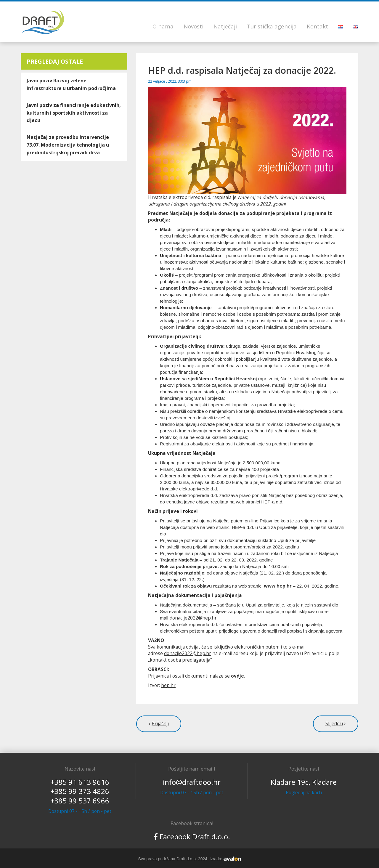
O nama (163, 26)
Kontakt (317, 26)
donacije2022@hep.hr (193, 618)
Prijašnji (160, 724)
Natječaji (225, 26)
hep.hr (168, 685)
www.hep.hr (278, 586)
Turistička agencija (272, 26)
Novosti (193, 26)
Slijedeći (334, 724)
